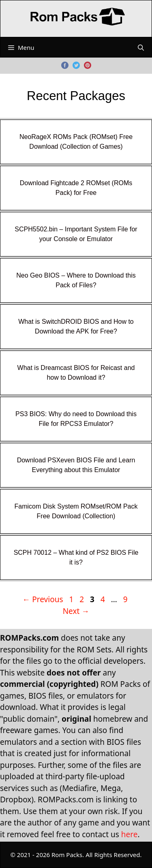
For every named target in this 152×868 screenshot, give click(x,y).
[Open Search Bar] (141, 47)
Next (76, 611)
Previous (43, 599)
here (130, 834)
